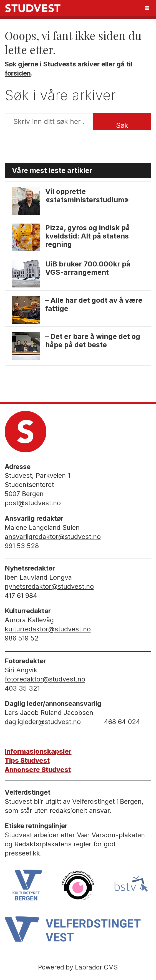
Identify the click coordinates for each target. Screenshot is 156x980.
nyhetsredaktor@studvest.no (49, 586)
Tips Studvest (27, 760)
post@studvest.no (33, 503)
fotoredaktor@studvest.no (45, 679)
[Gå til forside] (33, 8)
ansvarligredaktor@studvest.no (53, 537)
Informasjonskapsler (38, 751)
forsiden (18, 73)
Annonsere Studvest (38, 770)
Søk (122, 125)
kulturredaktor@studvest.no (48, 629)
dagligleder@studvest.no (43, 722)
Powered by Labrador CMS (78, 967)
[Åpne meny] (147, 8)
